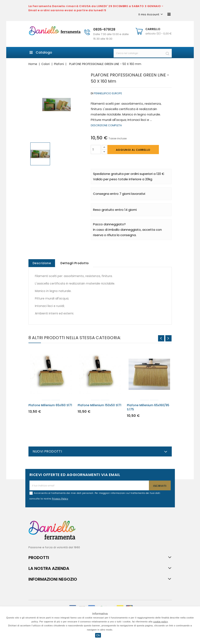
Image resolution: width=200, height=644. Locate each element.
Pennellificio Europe (108, 93)
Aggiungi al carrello (133, 150)
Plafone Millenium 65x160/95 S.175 (148, 408)
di (92, 93)
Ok (98, 635)
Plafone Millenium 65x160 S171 (50, 406)
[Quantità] (96, 150)
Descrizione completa (106, 125)
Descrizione (42, 263)
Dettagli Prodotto (75, 263)
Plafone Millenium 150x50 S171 (99, 406)
